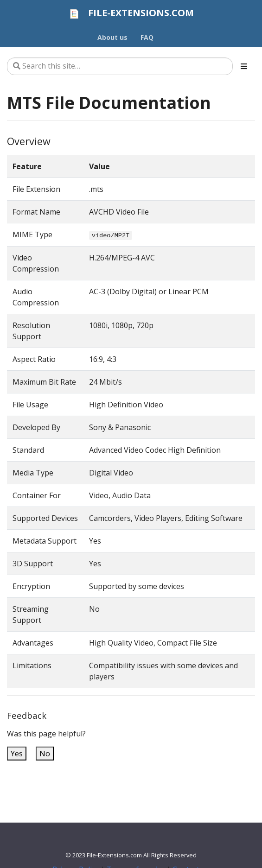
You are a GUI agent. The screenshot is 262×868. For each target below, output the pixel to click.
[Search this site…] (120, 66)
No (45, 754)
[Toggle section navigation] (244, 66)
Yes (17, 754)
